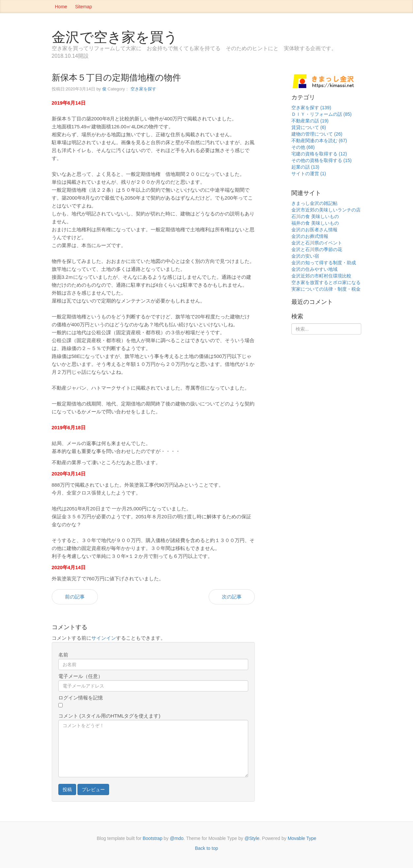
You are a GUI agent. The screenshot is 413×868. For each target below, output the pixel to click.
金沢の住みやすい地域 (314, 269)
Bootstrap (153, 838)
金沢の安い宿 (305, 256)
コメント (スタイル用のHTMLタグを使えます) (109, 716)
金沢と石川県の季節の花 (317, 249)
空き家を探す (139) (311, 108)
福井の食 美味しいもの (315, 223)
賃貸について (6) (309, 127)
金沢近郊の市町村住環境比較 (321, 276)
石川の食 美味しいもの (315, 216)
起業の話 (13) (305, 167)
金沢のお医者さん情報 (314, 230)
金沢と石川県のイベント (317, 243)
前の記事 (75, 597)
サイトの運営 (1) (309, 174)
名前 (63, 655)
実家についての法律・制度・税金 (326, 289)
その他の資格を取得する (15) (322, 160)
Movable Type (302, 838)
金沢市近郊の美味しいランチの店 (326, 210)
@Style (252, 838)
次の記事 (232, 597)
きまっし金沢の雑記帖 (314, 203)
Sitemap (84, 7)
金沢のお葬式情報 (310, 236)
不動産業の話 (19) (310, 121)
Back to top (206, 848)
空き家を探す (143, 89)
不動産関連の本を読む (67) (319, 141)
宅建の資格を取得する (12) (319, 154)
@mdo (177, 838)
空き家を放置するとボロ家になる (326, 282)
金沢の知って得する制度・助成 (324, 263)
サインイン (104, 638)
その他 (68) (303, 147)
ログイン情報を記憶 (81, 698)
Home (61, 7)
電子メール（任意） (81, 676)
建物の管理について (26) (317, 134)
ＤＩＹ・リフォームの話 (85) (322, 114)
